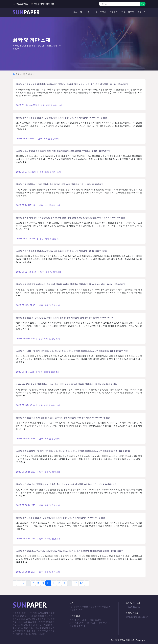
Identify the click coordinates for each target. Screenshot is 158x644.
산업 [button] (88, 12)
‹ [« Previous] (15, 583)
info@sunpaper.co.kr (44, 4)
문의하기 (114, 12)
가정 (72, 620)
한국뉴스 (142, 12)
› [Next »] (87, 583)
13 (64, 583)
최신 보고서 (101, 12)
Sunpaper (141, 640)
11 (54, 583)
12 (59, 583)
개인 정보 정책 (76, 623)
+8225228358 (22, 4)
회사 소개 (78, 12)
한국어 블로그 (128, 12)
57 (75, 583)
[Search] (119, 4)
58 (82, 583)
